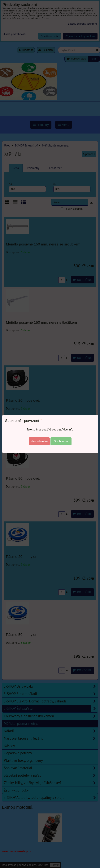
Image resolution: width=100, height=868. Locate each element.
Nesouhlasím (39, 441)
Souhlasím (61, 441)
